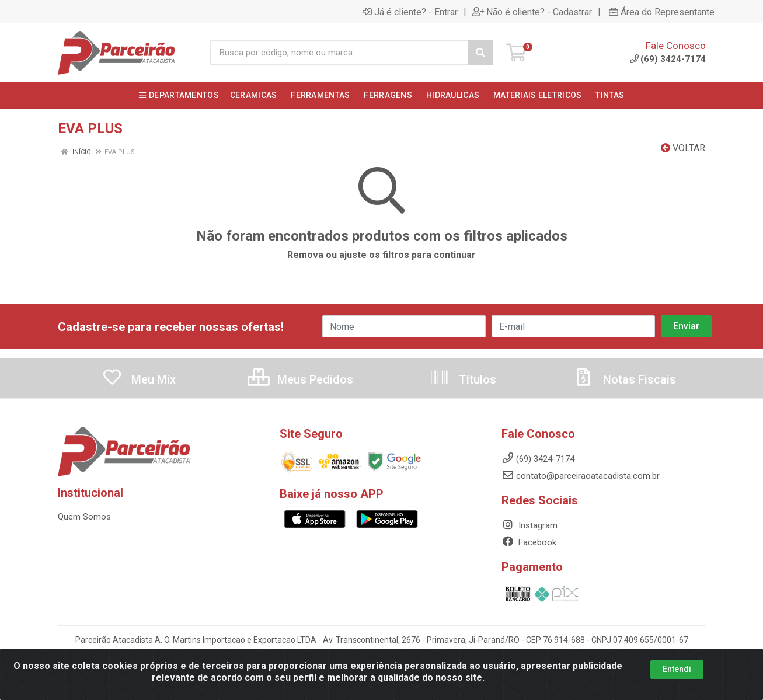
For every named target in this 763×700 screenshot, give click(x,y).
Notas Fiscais (625, 379)
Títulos (463, 379)
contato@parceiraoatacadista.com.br (581, 476)
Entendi (677, 669)
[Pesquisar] (480, 53)
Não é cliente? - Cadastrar (532, 12)
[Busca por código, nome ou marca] (339, 53)
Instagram (529, 525)
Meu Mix (139, 379)
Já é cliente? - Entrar (410, 12)
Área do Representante (662, 12)
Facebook (529, 542)
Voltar (683, 148)
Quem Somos (84, 517)
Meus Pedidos (300, 379)
